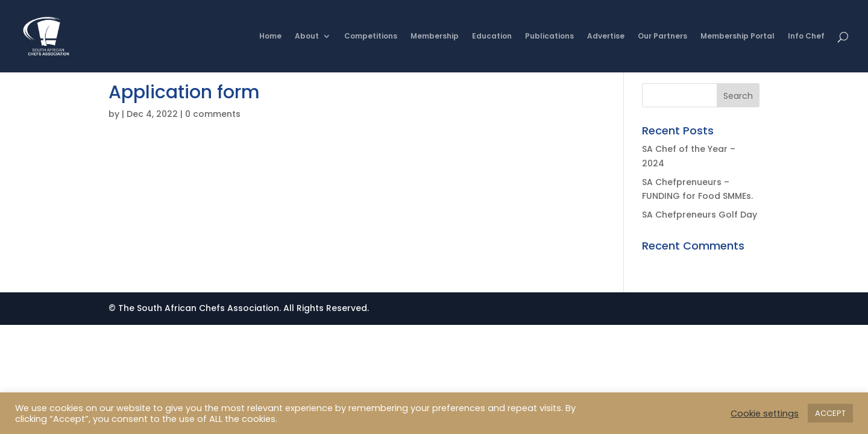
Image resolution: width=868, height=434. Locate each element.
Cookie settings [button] (765, 414)
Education (492, 36)
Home (270, 36)
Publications (549, 36)
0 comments (213, 114)
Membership (435, 36)
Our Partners (662, 36)
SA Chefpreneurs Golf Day (700, 215)
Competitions (371, 36)
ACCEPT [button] (830, 413)
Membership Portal (737, 36)
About (307, 36)
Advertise (606, 36)
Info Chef (806, 36)
